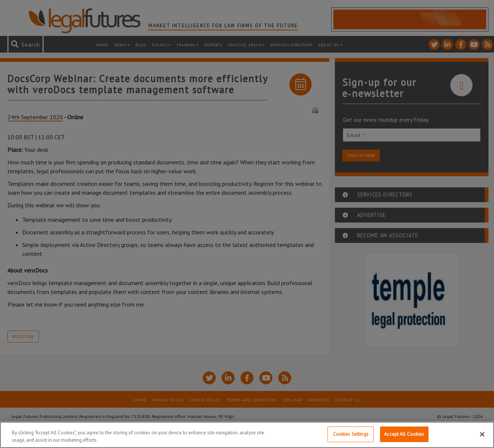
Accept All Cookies (404, 434)
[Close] (482, 434)
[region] (247, 435)
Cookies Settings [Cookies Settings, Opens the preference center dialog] (351, 434)
